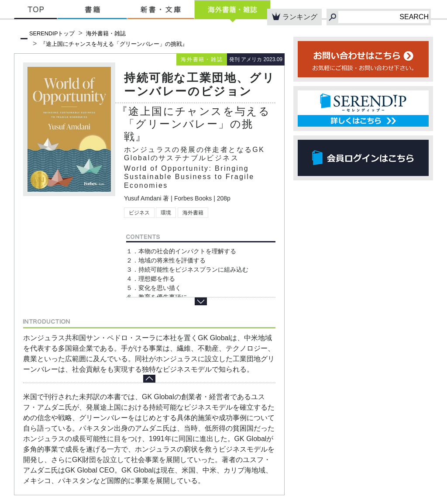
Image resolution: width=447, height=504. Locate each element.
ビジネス (139, 213)
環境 (166, 213)
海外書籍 (193, 213)
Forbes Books (193, 198)
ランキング (294, 16)
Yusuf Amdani (143, 198)
